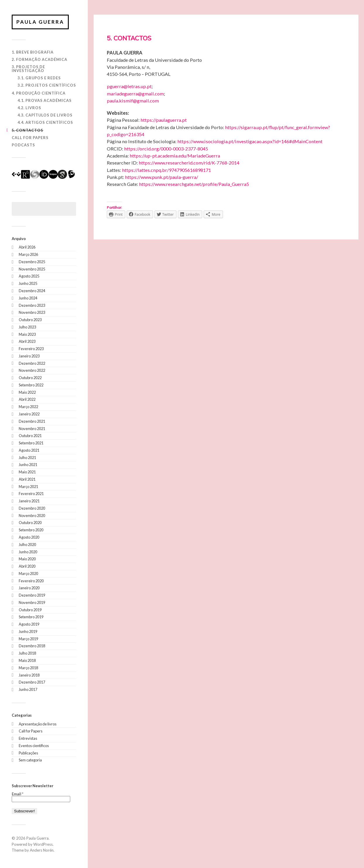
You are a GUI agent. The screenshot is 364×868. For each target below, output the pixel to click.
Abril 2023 (27, 341)
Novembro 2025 (32, 269)
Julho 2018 (27, 653)
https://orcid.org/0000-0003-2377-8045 (166, 149)
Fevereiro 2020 (31, 581)
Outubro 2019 (30, 610)
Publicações (28, 753)
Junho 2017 (28, 689)
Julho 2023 (27, 327)
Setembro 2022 (31, 385)
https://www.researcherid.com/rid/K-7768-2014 (189, 163)
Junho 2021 (28, 465)
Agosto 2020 (29, 537)
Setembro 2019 (31, 617)
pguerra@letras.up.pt (129, 86)
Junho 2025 (28, 283)
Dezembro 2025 (32, 262)
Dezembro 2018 (32, 646)
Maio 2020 (27, 559)
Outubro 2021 (30, 436)
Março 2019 (28, 639)
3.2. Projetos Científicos (47, 85)
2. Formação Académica (40, 59)
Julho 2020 (27, 545)
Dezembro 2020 (32, 508)
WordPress (43, 844)
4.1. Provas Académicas (45, 100)
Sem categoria (30, 760)
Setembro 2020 (31, 530)
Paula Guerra (40, 22)
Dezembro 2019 (32, 595)
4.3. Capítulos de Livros (45, 115)
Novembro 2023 (32, 312)
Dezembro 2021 (32, 421)
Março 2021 (28, 487)
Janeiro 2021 (29, 501)
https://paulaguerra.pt (164, 120)
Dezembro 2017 (32, 682)
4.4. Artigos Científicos (45, 122)
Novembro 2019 (32, 602)
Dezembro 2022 (32, 363)
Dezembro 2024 (32, 291)
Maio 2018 (27, 660)
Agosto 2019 (29, 624)
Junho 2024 (28, 298)
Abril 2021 (27, 479)
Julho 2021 (27, 458)
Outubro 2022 (30, 378)
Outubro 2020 (30, 523)
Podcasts (23, 145)
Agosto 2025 (29, 276)
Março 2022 (28, 407)
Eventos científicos (34, 746)
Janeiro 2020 (29, 588)
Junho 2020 (28, 552)
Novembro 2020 (32, 516)
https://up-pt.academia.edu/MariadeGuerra (175, 156)
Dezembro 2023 (32, 305)
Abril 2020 (27, 566)
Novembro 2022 (32, 370)
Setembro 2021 (31, 443)
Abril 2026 (27, 247)
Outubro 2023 (30, 320)
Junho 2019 (28, 631)
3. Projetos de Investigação (28, 69)
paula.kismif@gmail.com (133, 101)
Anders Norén (42, 850)
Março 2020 (28, 573)
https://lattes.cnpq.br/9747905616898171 (166, 170)
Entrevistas (28, 738)
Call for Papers (30, 138)
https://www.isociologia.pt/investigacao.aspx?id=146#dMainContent (250, 141)
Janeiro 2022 (29, 414)
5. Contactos (28, 130)
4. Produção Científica (39, 93)
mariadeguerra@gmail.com (135, 94)
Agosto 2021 (29, 450)
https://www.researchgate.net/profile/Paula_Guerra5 (194, 184)
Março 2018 (28, 668)
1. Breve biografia (33, 52)
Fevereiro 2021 (31, 494)
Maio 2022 (27, 392)
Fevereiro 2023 (31, 349)
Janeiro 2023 (29, 356)
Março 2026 (28, 254)
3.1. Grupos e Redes (39, 78)
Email (18, 794)
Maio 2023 (27, 334)
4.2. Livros (29, 108)
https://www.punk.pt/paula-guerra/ (162, 177)
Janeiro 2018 (29, 675)
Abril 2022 (27, 399)
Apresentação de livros (38, 724)
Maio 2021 (27, 472)
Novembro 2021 (32, 429)
